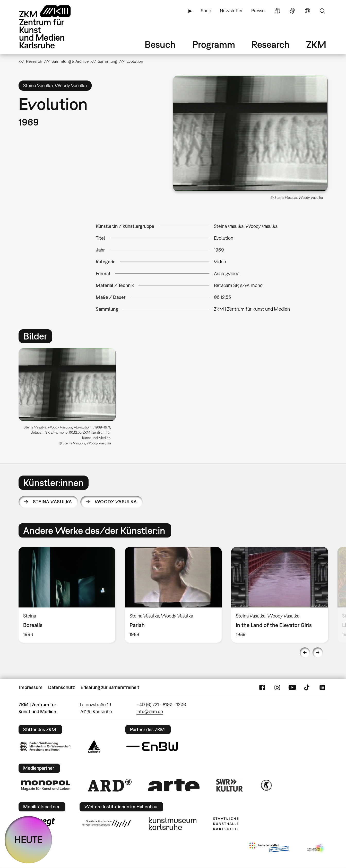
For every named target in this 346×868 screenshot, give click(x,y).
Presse (258, 11)
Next (318, 652)
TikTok (307, 687)
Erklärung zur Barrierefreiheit (110, 687)
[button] (250, 133)
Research (271, 44)
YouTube (292, 687)
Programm (214, 44)
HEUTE (28, 840)
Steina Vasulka (52, 502)
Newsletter (231, 11)
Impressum (31, 687)
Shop (206, 11)
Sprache (307, 11)
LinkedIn (322, 687)
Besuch (160, 44)
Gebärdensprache (292, 11)
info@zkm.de (150, 712)
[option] (70, 399)
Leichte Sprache (277, 11)
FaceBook (262, 687)
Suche (322, 11)
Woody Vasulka (116, 502)
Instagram (277, 687)
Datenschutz (61, 687)
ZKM (316, 44)
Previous (305, 652)
